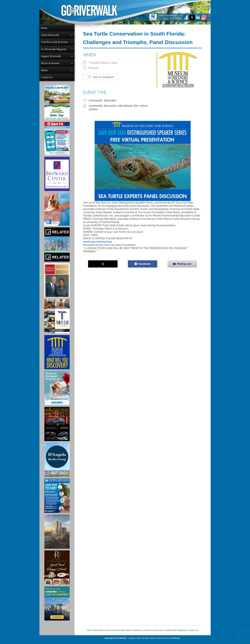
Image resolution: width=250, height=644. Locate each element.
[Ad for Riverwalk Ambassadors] (57, 498)
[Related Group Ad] (57, 247)
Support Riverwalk (51, 58)
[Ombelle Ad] (57, 534)
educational (125, 106)
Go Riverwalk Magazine (54, 50)
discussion (110, 106)
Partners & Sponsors (153, 633)
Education (110, 100)
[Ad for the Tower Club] (57, 319)
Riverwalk (99, 633)
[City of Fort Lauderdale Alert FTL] (57, 141)
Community (96, 100)
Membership (119, 633)
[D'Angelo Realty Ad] (57, 462)
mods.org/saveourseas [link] (98, 242)
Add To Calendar (101, 77)
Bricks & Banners (50, 65)
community (96, 106)
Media (44, 72)
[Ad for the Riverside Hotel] (57, 570)
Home (44, 28)
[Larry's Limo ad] (57, 427)
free (136, 106)
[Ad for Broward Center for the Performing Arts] (57, 176)
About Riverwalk (50, 35)
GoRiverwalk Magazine (175, 633)
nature (144, 106)
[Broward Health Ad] (57, 391)
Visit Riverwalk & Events (55, 43)
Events (108, 633)
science (93, 109)
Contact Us (47, 80)
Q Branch (176, 641)
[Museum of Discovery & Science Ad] (57, 355)
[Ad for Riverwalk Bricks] (57, 212)
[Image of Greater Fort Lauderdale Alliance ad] (57, 606)
